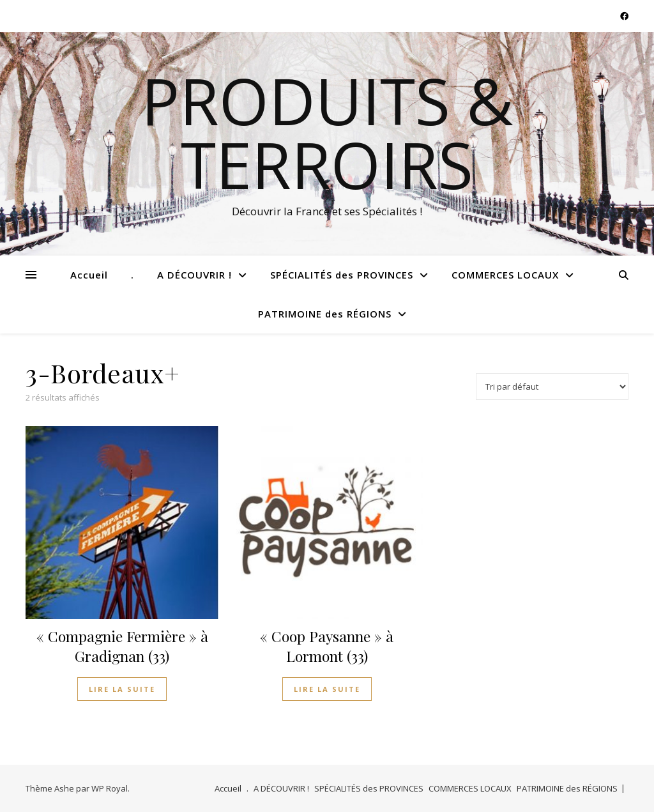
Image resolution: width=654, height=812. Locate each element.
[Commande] (552, 387)
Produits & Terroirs (327, 132)
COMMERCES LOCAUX (505, 275)
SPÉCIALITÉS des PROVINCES (342, 275)
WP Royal (110, 788)
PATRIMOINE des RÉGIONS (325, 314)
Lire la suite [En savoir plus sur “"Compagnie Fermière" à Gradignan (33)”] (122, 689)
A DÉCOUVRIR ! (194, 275)
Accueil (89, 275)
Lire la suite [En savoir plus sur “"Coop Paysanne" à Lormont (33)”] (327, 689)
